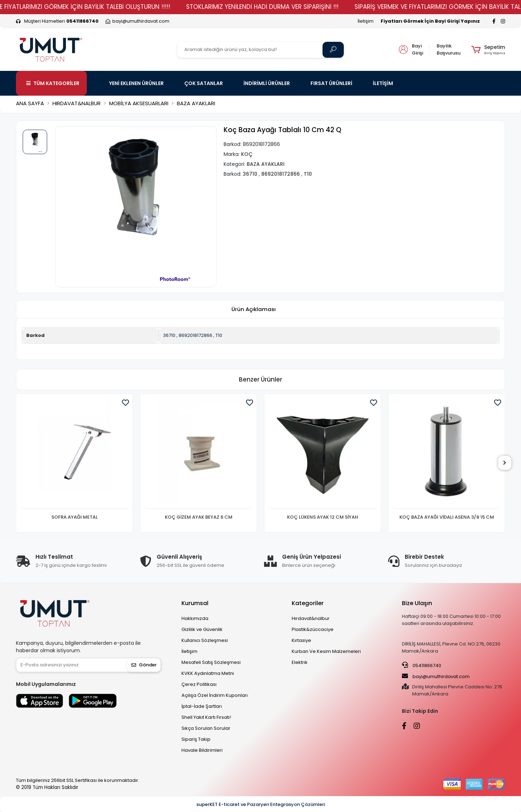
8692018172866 (195, 335)
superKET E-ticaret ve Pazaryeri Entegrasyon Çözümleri (261, 804)
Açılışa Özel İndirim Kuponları (215, 695)
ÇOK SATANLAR (204, 83)
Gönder (144, 665)
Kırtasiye (301, 640)
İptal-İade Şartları (202, 706)
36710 (169, 335)
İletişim (366, 21)
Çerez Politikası (199, 684)
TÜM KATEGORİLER (53, 83)
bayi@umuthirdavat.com (436, 676)
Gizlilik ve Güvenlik (202, 629)
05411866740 (422, 665)
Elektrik (300, 662)
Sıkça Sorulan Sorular (206, 728)
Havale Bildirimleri (202, 750)
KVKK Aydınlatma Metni (208, 673)
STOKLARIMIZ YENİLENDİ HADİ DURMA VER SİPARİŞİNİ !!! (275, 7)
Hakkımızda (195, 618)
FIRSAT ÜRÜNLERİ (331, 83)
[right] (505, 463)
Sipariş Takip (196, 739)
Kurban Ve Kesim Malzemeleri (326, 651)
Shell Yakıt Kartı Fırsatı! (206, 717)
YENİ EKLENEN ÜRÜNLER (136, 83)
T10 (219, 335)
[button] (488, 50)
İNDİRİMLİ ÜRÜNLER (267, 83)
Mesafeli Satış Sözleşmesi (211, 662)
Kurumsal (195, 603)
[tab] (253, 309)
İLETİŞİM (383, 83)
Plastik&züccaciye (313, 629)
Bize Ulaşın (417, 603)
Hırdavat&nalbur (311, 618)
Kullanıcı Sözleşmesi (205, 640)
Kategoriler (308, 603)
